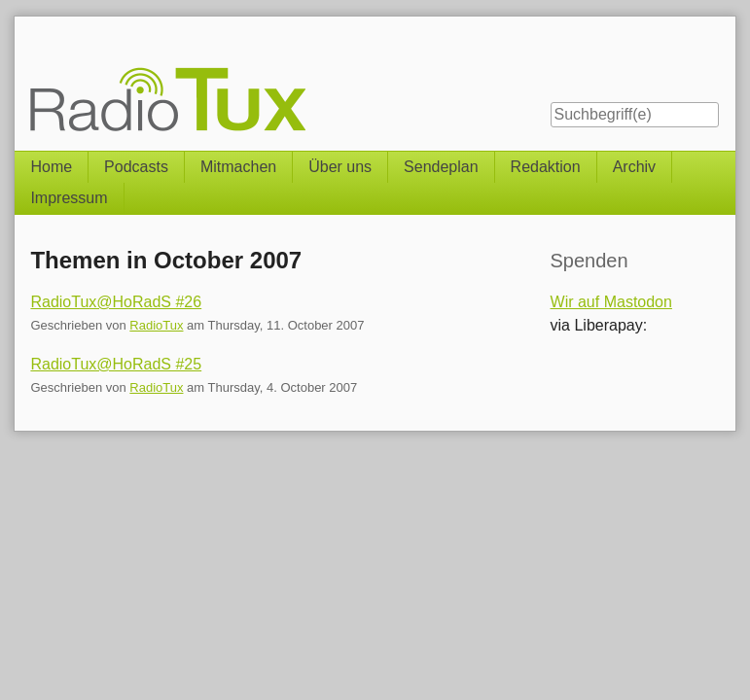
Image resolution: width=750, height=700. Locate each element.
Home (51, 167)
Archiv (634, 167)
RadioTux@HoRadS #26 (116, 302)
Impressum (69, 198)
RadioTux (156, 325)
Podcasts (136, 167)
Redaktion (546, 167)
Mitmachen (238, 167)
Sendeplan (441, 167)
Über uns (340, 167)
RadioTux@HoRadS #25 (116, 364)
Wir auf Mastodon (611, 302)
